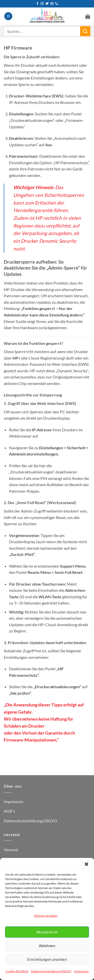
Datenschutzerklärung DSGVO (51, 971)
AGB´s (9, 811)
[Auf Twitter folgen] (47, 4)
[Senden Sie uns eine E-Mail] (52, 4)
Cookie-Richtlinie (17, 971)
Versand (11, 850)
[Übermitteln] (85, 31)
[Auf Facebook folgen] (37, 4)
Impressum (81, 971)
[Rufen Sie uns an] (57, 4)
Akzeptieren (47, 932)
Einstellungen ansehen (47, 959)
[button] (86, 864)
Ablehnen (47, 946)
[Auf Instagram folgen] (42, 4)
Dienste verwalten (46, 916)
